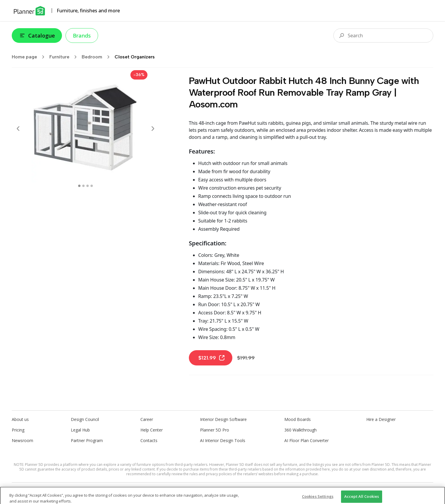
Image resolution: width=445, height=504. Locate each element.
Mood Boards (298, 419)
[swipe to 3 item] (92, 186)
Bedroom (98, 57)
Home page (30, 57)
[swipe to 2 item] (88, 186)
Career (147, 419)
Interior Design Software (223, 419)
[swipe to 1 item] (83, 186)
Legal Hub (80, 430)
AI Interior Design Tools (223, 440)
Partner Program (87, 440)
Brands (82, 36)
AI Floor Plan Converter (307, 440)
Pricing (18, 430)
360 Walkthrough (300, 430)
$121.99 (212, 358)
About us (20, 419)
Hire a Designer (381, 419)
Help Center (152, 430)
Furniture (65, 57)
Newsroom (22, 440)
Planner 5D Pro (215, 430)
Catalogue (37, 36)
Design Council (85, 419)
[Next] (153, 129)
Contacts (149, 440)
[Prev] (18, 129)
